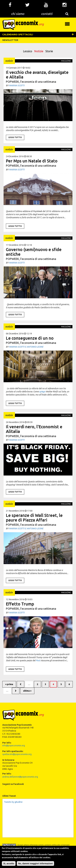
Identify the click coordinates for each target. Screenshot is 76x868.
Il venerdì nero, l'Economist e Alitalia (34, 429)
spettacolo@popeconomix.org (17, 754)
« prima (9, 684)
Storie (49, 51)
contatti (47, 14)
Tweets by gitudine (13, 802)
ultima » (27, 691)
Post (38, 660)
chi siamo (18, 14)
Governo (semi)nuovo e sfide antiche (34, 252)
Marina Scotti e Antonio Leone (26, 347)
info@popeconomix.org (14, 746)
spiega (42, 392)
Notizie (39, 51)
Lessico (28, 51)
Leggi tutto (15, 137)
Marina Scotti (17, 85)
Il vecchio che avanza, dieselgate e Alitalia (37, 75)
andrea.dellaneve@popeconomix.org (20, 777)
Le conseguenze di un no (30, 338)
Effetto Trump (20, 604)
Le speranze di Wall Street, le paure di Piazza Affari (34, 518)
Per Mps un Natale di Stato (32, 161)
